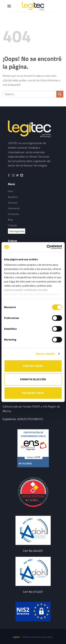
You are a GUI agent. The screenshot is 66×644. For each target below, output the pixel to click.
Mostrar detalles (46, 354)
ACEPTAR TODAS (33, 366)
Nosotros (13, 197)
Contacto (12, 225)
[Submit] (60, 94)
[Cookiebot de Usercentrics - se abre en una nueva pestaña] (47, 247)
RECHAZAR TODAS (33, 393)
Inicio (11, 191)
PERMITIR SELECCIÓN (33, 379)
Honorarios (14, 208)
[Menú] (9, 6)
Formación (13, 214)
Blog (10, 220)
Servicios (13, 203)
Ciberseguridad (17, 231)
